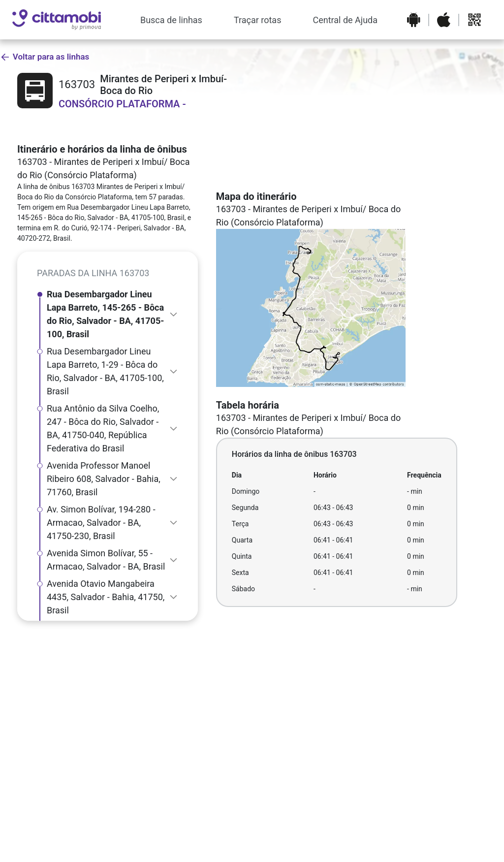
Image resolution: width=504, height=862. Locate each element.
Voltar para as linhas (45, 57)
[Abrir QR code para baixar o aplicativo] (474, 20)
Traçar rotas (258, 20)
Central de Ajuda (345, 20)
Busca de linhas (171, 20)
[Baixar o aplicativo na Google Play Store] (414, 20)
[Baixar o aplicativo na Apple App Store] (444, 20)
